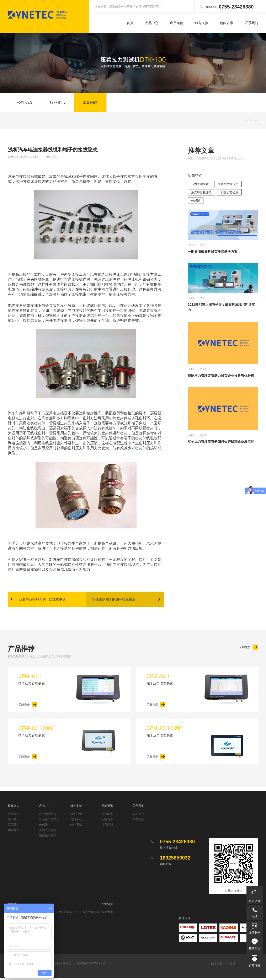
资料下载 (76, 821)
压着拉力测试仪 (228, 185)
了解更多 (245, 649)
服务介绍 (76, 816)
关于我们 (14, 821)
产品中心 (152, 23)
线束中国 (107, 914)
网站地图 (14, 832)
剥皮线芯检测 (229, 194)
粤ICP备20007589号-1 (91, 965)
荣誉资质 (138, 821)
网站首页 (246, 122)
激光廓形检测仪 (201, 194)
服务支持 (202, 23)
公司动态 (25, 103)
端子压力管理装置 (43, 681)
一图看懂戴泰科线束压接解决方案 (213, 253)
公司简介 (138, 816)
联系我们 (251, 23)
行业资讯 (57, 103)
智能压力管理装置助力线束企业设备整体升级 (221, 377)
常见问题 (90, 103)
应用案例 (177, 23)
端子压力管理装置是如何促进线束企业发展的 (221, 443)
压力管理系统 (48, 816)
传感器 (196, 202)
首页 (130, 23)
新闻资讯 (227, 23)
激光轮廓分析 (48, 837)
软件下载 (76, 826)
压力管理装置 (200, 185)
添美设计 (232, 965)
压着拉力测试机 (49, 821)
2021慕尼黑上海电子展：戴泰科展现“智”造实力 (221, 309)
